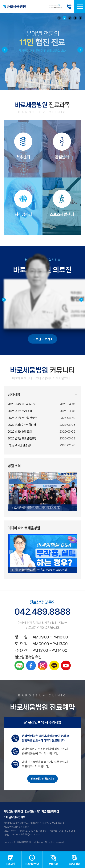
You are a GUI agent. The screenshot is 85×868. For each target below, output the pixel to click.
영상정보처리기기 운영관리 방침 (42, 812)
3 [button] (70, 18)
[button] (80, 50)
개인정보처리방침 (13, 812)
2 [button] (65, 18)
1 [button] (59, 18)
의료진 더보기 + (42, 339)
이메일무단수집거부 (14, 817)
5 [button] (81, 18)
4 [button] (75, 18)
